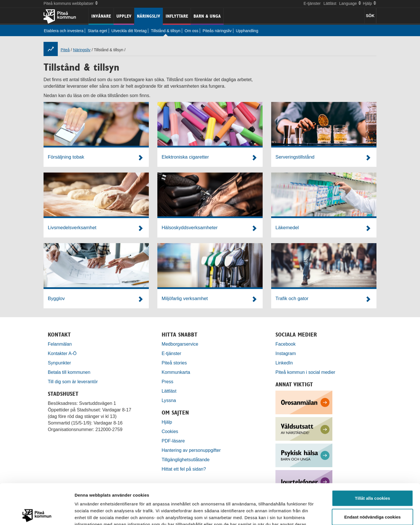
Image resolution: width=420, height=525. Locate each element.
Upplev (124, 16)
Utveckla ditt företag (129, 31)
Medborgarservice (180, 344)
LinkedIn (284, 363)
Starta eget (97, 31)
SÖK (370, 16)
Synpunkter (59, 363)
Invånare (101, 16)
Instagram (286, 353)
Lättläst (330, 3)
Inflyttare (177, 16)
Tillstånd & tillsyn (166, 31)
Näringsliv (149, 16)
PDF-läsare (173, 441)
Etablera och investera (64, 31)
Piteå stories (174, 363)
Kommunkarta (176, 372)
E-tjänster (312, 3)
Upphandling (247, 31)
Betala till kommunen (69, 372)
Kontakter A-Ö (62, 353)
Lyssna (169, 400)
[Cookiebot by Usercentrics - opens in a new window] (37, 514)
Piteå (65, 50)
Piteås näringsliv (217, 31)
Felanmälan (60, 344)
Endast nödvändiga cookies (372, 476)
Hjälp (167, 422)
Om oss (192, 31)
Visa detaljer (309, 514)
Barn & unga (207, 16)
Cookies (170, 431)
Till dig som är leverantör (73, 382)
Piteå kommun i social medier (305, 372)
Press (167, 382)
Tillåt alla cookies (372, 458)
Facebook (286, 344)
